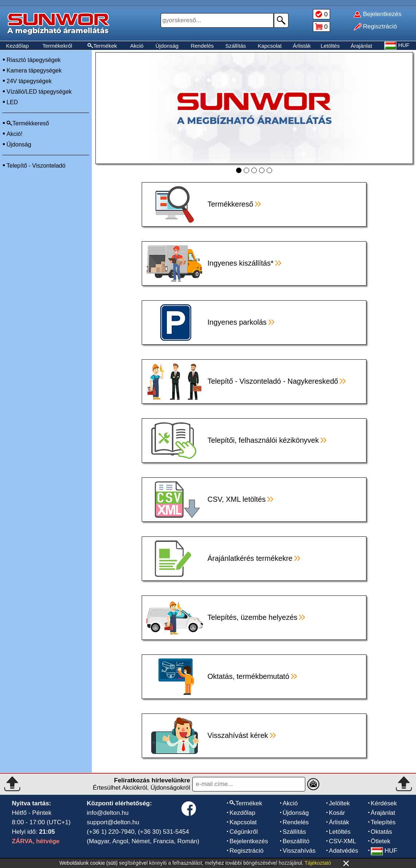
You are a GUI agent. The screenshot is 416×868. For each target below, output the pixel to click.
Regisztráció (247, 851)
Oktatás (382, 832)
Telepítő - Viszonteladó (36, 166)
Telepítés (383, 822)
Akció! (15, 134)
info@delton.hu (108, 813)
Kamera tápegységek (34, 71)
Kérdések (384, 803)
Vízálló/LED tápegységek (39, 92)
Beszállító (296, 841)
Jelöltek (340, 803)
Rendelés (202, 46)
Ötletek (381, 841)
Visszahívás (299, 851)
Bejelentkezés (249, 841)
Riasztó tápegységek (34, 60)
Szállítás (236, 46)
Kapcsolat (270, 46)
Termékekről (57, 46)
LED (12, 102)
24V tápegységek (29, 81)
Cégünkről (244, 832)
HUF (384, 851)
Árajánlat (361, 46)
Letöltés (330, 46)
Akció (137, 46)
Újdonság (167, 46)
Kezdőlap (17, 46)
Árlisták (302, 46)
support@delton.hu (113, 822)
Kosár (337, 813)
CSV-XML (343, 841)
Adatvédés (344, 851)
